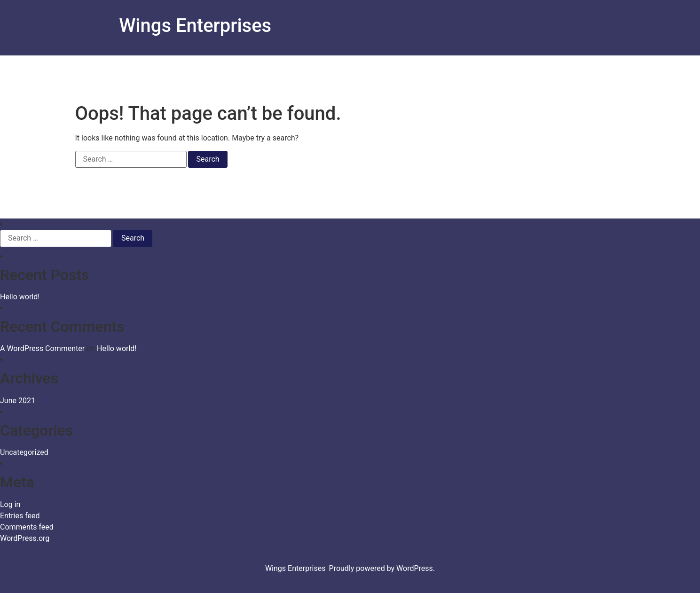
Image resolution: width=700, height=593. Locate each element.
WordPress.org (25, 538)
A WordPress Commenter (42, 348)
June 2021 (18, 401)
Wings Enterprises (195, 26)
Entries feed (20, 516)
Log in (10, 504)
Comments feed (27, 527)
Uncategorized (24, 452)
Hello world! (20, 297)
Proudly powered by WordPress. (382, 568)
